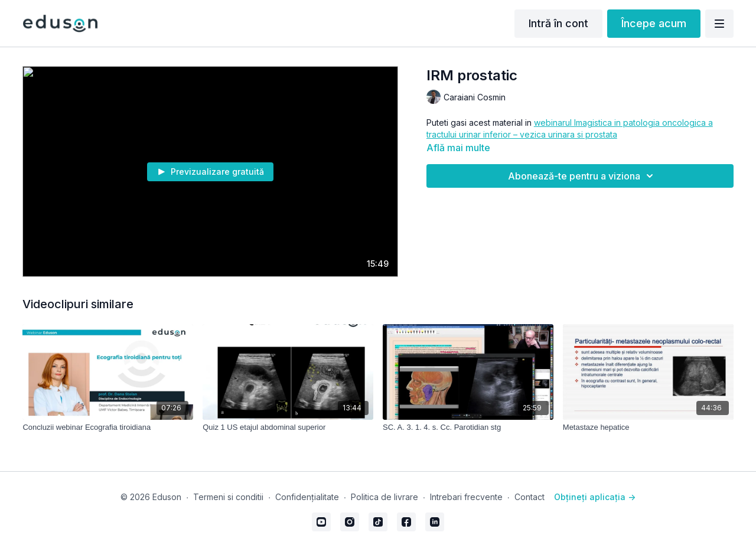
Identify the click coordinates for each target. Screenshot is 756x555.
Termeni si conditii (228, 497)
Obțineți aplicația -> (595, 497)
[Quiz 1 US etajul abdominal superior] (288, 427)
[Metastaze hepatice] (648, 427)
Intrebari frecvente (466, 497)
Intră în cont (558, 23)
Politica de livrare (384, 497)
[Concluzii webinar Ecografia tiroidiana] (108, 427)
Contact (529, 497)
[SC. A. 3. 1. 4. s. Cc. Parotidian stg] (468, 427)
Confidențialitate (307, 497)
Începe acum (654, 23)
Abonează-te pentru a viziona (582, 176)
